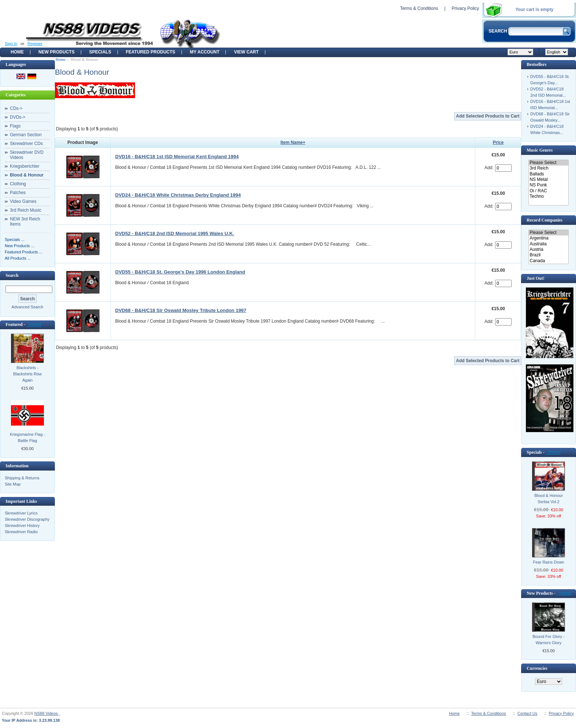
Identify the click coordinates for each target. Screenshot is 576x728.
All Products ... (18, 258)
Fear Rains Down (549, 562)
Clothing (18, 184)
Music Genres (540, 150)
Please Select (548, 163)
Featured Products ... (24, 252)
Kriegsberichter (25, 166)
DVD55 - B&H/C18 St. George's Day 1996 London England (180, 272)
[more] (34, 324)
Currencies (537, 668)
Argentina (548, 238)
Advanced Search (28, 307)
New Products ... (20, 246)
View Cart (246, 52)
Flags (15, 126)
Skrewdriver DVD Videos (27, 155)
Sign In (11, 44)
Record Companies (545, 220)
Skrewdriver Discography (27, 519)
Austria (548, 250)
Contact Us (527, 713)
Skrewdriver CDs (26, 144)
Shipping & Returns (22, 478)
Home (17, 52)
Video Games (23, 201)
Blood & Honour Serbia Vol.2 (549, 499)
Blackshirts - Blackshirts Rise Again (27, 374)
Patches (18, 193)
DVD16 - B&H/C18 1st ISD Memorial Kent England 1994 (177, 157)
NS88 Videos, (47, 713)
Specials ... (15, 239)
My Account (205, 52)
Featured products (151, 52)
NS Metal (548, 180)
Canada (548, 261)
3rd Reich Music (26, 210)
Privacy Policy (465, 8)
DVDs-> (18, 117)
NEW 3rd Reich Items (25, 222)
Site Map (13, 484)
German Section (26, 135)
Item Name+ (293, 142)
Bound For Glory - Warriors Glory (548, 640)
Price (498, 142)
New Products (57, 52)
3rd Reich (548, 168)
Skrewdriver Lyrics (21, 513)
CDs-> (16, 108)
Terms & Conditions (419, 8)
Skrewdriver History (22, 525)
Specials (100, 52)
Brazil (548, 255)
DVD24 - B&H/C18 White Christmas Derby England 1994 (178, 195)
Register (35, 44)
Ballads (548, 174)
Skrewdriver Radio (21, 532)
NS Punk (548, 185)
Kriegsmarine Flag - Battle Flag (27, 437)
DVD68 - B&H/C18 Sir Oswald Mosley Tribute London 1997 (181, 310)
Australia (548, 244)
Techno (548, 196)
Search (12, 275)
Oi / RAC (548, 191)
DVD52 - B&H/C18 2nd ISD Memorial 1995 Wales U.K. (175, 233)
